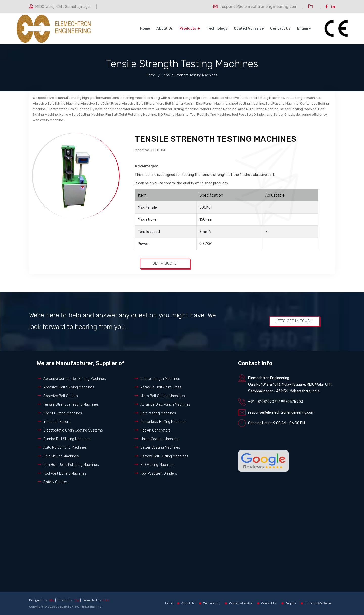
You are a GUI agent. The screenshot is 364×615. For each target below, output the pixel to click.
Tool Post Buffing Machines (65, 473)
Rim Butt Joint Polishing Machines (71, 465)
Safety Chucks (55, 482)
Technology (218, 28)
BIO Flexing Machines (157, 465)
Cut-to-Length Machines (160, 379)
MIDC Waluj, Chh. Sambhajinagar (63, 7)
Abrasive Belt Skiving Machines (69, 387)
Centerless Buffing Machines (163, 422)
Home (146, 28)
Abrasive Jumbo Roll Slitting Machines (75, 379)
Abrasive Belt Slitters (61, 396)
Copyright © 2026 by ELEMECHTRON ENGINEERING (65, 607)
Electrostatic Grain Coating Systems (73, 430)
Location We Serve (318, 603)
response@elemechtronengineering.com (281, 412)
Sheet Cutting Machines (63, 413)
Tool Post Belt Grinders (159, 473)
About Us (165, 28)
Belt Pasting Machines (158, 413)
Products (188, 28)
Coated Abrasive (249, 28)
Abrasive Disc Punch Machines (165, 405)
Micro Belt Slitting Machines (163, 396)
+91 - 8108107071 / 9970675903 (276, 402)
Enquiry (304, 28)
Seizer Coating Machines (160, 448)
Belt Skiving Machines (61, 456)
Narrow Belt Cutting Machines (164, 456)
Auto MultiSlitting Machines (65, 448)
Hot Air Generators (155, 430)
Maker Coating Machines (160, 439)
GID (77, 600)
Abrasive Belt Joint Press (161, 387)
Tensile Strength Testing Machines (71, 405)
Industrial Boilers (57, 422)
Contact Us (281, 28)
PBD (106, 600)
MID (52, 600)
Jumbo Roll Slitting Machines (67, 439)
